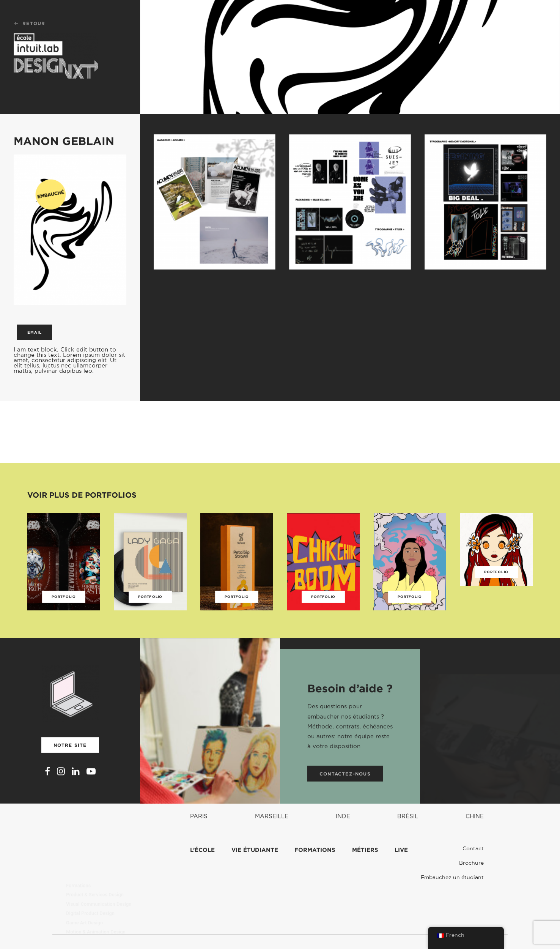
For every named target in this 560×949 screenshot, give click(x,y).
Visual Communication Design (99, 884)
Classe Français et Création (96, 921)
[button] (47, 789)
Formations (78, 865)
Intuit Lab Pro (81, 930)
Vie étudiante (255, 876)
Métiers (365, 876)
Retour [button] (30, 23)
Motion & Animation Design (96, 912)
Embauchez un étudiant (452, 877)
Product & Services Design (95, 874)
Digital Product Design (90, 893)
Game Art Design (84, 902)
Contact (473, 849)
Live (401, 876)
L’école (202, 876)
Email (35, 332)
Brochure (471, 863)
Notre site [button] (70, 761)
